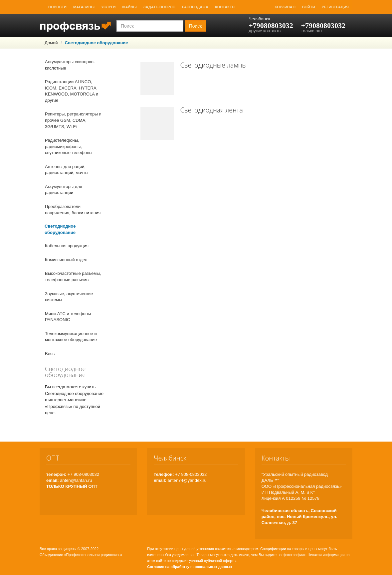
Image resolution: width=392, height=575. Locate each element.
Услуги (108, 7)
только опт (311, 31)
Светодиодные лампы (214, 65)
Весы (50, 354)
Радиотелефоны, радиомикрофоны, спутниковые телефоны (69, 146)
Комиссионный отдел (66, 260)
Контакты (225, 7)
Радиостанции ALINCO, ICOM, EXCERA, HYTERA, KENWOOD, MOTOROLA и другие (72, 91)
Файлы (129, 7)
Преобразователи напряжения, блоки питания (73, 210)
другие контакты (265, 31)
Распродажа (195, 7)
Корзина (285, 7)
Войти (309, 7)
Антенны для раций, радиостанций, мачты (67, 170)
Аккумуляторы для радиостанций (64, 190)
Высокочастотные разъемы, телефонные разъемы (73, 277)
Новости (57, 7)
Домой (51, 43)
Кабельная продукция (67, 246)
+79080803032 (271, 25)
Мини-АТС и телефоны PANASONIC (68, 317)
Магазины (84, 7)
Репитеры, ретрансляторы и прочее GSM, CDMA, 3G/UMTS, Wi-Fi (73, 120)
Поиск (196, 26)
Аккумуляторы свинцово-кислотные (70, 65)
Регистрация (335, 7)
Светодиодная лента (212, 110)
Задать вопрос (159, 7)
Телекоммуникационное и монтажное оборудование (71, 337)
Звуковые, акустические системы (69, 297)
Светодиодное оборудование (60, 229)
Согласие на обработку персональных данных (190, 567)
